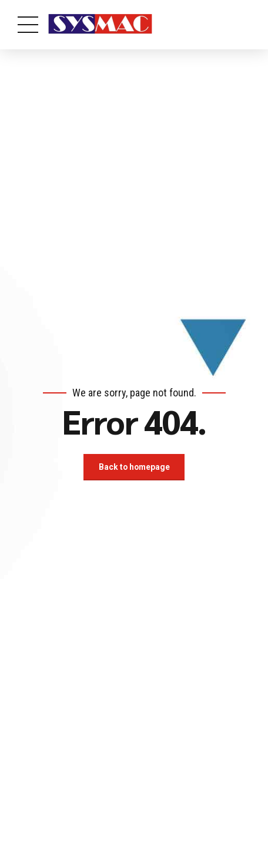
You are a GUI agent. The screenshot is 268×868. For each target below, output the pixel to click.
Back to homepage (134, 467)
